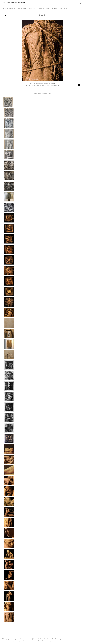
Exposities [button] (22, 8)
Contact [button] (64, 8)
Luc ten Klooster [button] (9, 8)
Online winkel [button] (44, 8)
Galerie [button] (32, 8)
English (81, 3)
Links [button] (55, 8)
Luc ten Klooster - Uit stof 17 (14, 3)
